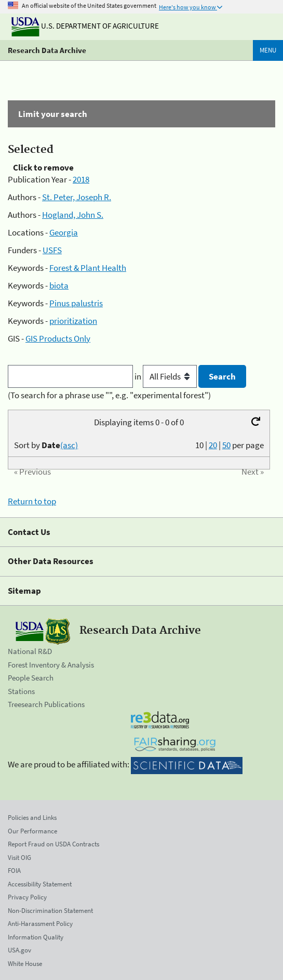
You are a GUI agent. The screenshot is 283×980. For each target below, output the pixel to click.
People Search (31, 678)
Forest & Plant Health (88, 268)
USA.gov (19, 950)
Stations (21, 691)
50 (226, 445)
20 (213, 445)
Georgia (64, 232)
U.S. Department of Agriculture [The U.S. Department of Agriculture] (85, 26)
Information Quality (36, 937)
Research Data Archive (47, 50)
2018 (81, 179)
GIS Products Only (58, 338)
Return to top (32, 501)
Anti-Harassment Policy (40, 924)
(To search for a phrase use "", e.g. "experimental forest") (109, 395)
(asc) (69, 445)
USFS (52, 250)
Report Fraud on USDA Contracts (53, 844)
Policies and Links (32, 818)
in (166, 376)
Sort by (46, 445)
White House (25, 964)
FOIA (14, 871)
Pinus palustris (76, 303)
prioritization (73, 321)
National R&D (30, 651)
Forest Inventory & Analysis (51, 665)
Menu (268, 50)
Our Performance (32, 831)
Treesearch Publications (46, 704)
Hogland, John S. (73, 215)
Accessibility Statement (40, 884)
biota (59, 285)
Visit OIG (19, 858)
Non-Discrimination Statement (50, 911)
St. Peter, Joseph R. (77, 197)
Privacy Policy (27, 897)
